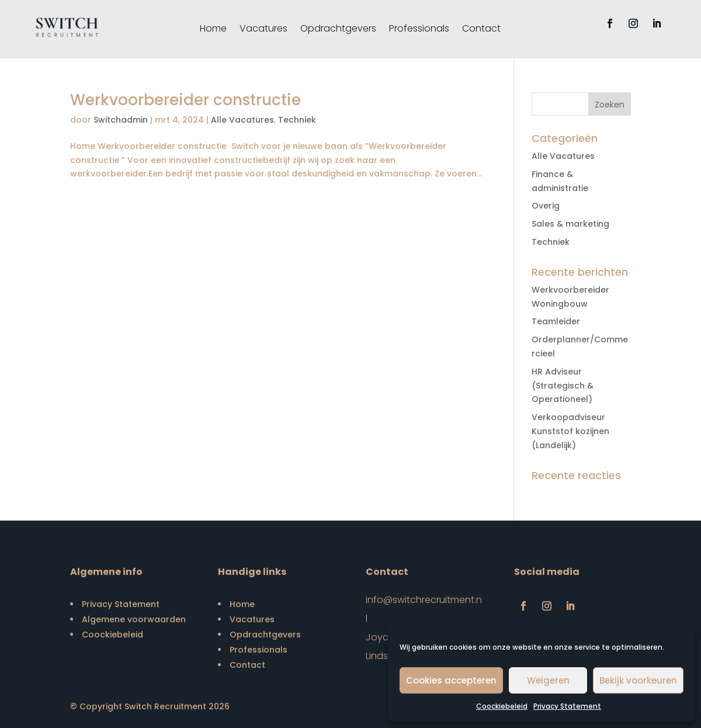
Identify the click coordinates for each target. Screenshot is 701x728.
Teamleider (556, 321)
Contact (481, 30)
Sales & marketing (570, 224)
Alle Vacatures (242, 120)
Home (213, 30)
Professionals (419, 30)
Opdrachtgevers (338, 30)
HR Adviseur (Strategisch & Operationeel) (563, 386)
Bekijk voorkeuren (638, 680)
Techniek (297, 120)
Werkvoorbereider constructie (185, 100)
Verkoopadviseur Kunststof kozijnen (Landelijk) (570, 431)
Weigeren (548, 680)
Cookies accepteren (451, 680)
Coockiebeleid (502, 706)
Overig (546, 206)
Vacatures (263, 30)
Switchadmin (121, 120)
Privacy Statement (567, 706)
